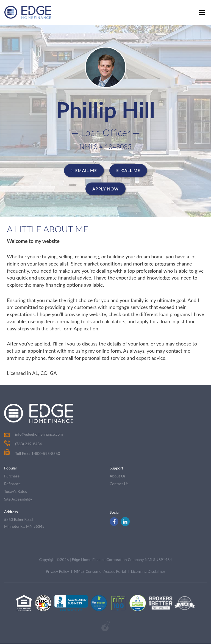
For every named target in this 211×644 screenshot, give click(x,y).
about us (118, 476)
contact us (119, 484)
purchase (12, 476)
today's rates (16, 491)
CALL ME (128, 170)
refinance (12, 484)
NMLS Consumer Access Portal (100, 572)
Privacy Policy (57, 572)
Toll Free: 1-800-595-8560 (32, 453)
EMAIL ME (84, 170)
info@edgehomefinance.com (39, 434)
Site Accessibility (18, 499)
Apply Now (105, 189)
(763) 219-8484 (28, 444)
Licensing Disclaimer (148, 572)
